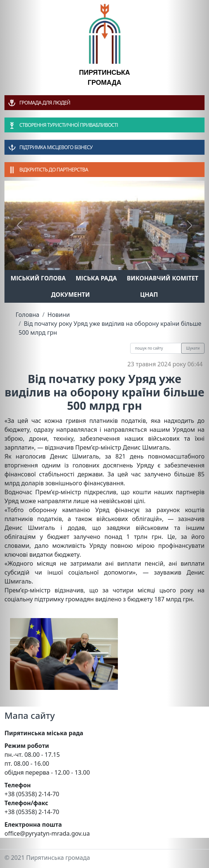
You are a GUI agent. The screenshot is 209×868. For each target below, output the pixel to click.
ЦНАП (149, 295)
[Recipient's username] (156, 348)
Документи (70, 295)
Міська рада (96, 278)
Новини (59, 315)
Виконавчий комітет (163, 278)
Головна (28, 315)
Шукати (193, 348)
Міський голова (38, 278)
